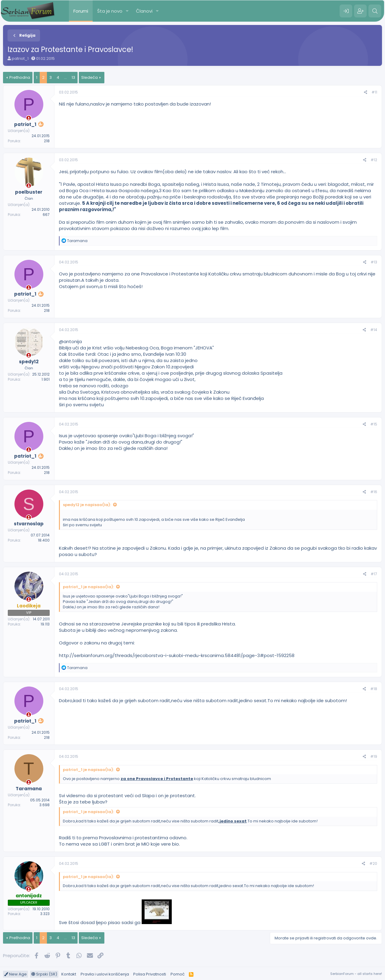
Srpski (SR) (44, 974)
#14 (374, 330)
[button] (127, 11)
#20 (373, 863)
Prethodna (20, 77)
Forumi (81, 11)
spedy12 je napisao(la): (87, 505)
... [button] (65, 77)
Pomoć (178, 974)
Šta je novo (110, 11)
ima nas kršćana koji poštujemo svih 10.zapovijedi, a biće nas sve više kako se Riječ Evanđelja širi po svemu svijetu (154, 522)
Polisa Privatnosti (150, 974)
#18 (374, 689)
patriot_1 (20, 58)
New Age (15, 974)
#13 (374, 262)
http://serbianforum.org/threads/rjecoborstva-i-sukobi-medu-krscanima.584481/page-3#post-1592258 (177, 655)
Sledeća (89, 77)
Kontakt (69, 974)
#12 (374, 160)
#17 (374, 574)
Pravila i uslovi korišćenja (105, 974)
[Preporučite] (366, 92)
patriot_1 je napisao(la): (88, 587)
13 (73, 77)
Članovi (144, 11)
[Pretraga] (375, 11)
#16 (374, 492)
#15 (374, 424)
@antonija (70, 341)
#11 (374, 92)
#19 (374, 756)
